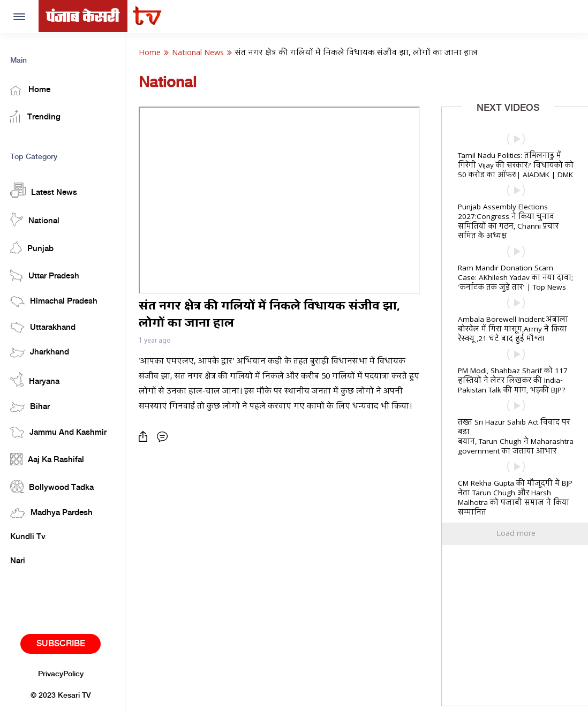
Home (33, 90)
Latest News (47, 190)
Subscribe (64, 643)
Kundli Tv (31, 537)
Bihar (33, 407)
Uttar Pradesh (48, 275)
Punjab (35, 247)
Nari (21, 561)
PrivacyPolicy (64, 674)
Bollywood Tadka (55, 486)
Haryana (38, 380)
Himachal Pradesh (57, 301)
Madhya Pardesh (55, 513)
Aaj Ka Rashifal (50, 459)
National (38, 219)
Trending (39, 116)
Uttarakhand (46, 327)
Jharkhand (43, 352)
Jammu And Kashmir (62, 432)
